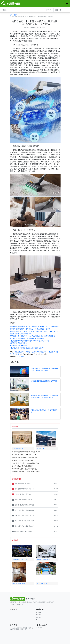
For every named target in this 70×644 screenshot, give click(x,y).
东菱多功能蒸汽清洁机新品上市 (21, 334)
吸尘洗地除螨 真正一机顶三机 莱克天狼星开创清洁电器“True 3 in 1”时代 (35, 331)
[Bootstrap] (23, 599)
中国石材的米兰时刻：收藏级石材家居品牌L (26, 463)
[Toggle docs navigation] (67, 10)
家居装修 (16, 15)
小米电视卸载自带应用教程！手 (23, 489)
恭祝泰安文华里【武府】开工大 (23, 515)
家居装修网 (30, 28)
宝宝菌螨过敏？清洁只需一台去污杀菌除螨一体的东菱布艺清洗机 (32, 336)
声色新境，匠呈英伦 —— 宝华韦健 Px (24, 460)
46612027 (39, 628)
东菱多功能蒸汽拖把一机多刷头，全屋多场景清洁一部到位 (30, 329)
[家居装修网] (11, 4)
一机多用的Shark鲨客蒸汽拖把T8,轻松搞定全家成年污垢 (29, 341)
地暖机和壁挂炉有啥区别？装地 (23, 505)
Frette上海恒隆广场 (18, 449)
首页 (11, 15)
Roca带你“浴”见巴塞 (42, 583)
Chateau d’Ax (40, 449)
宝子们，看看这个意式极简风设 (23, 510)
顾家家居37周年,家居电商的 (22, 484)
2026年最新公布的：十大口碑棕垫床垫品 (25, 469)
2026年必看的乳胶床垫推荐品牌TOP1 (24, 466)
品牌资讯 (39, 617)
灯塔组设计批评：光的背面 (22, 494)
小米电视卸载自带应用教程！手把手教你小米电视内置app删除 (44, 369)
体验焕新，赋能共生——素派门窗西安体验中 (26, 472)
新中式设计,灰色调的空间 (43, 559)
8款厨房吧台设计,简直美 (19, 583)
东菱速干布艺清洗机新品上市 (20, 345)
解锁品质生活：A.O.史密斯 (22, 531)
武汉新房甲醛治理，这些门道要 (23, 521)
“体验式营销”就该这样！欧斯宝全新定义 (44, 411)
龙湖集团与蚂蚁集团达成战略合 (23, 526)
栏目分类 (58, 10)
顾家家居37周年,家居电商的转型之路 (44, 381)
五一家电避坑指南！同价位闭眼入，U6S (24, 455)
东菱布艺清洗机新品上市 (18, 343)
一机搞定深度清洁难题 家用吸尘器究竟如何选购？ (27, 348)
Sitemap (39, 620)
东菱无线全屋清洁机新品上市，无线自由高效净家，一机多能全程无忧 (34, 327)
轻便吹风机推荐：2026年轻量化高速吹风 (25, 457)
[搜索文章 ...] (27, 10)
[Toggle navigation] (67, 4)
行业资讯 (21, 356)
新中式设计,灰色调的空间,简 (22, 499)
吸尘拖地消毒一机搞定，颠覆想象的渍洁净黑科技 (27, 338)
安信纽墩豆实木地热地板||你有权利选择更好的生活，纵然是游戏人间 (45, 396)
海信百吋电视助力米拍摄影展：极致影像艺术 (26, 452)
